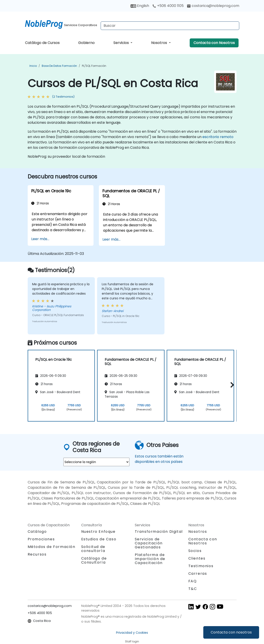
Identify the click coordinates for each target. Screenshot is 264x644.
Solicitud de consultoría (93, 549)
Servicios (122, 43)
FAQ (193, 581)
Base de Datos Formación (59, 66)
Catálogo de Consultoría (94, 560)
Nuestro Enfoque (98, 532)
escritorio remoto (218, 137)
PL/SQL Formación (94, 66)
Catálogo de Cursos (42, 43)
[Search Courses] (170, 26)
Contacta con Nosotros (214, 43)
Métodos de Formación (52, 547)
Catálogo (37, 532)
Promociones (41, 539)
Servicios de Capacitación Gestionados (149, 543)
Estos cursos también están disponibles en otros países (159, 459)
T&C (193, 589)
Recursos (37, 554)
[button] (231, 385)
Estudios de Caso (99, 539)
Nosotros (159, 43)
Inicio (33, 66)
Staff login (132, 641)
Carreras (198, 574)
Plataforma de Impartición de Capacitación (150, 559)
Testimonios (201, 566)
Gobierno (86, 43)
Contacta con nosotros (231, 632)
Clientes (197, 558)
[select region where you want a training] (96, 462)
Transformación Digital (159, 532)
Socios (195, 551)
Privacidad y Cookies (132, 633)
